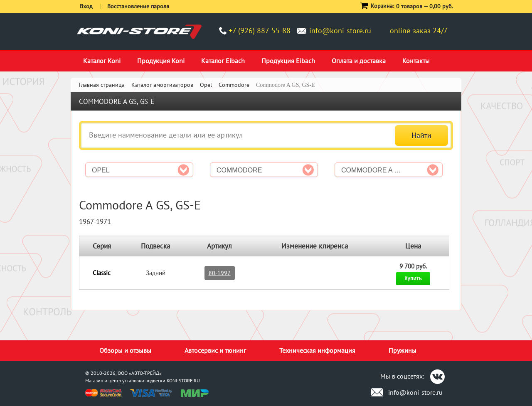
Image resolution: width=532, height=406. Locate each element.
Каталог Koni (102, 61)
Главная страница (102, 85)
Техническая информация (317, 350)
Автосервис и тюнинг (215, 350)
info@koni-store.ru (340, 31)
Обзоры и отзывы (125, 350)
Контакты (416, 61)
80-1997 (220, 273)
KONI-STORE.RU (183, 380)
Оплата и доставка (359, 61)
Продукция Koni (161, 61)
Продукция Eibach (288, 61)
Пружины (403, 350)
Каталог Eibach (223, 61)
